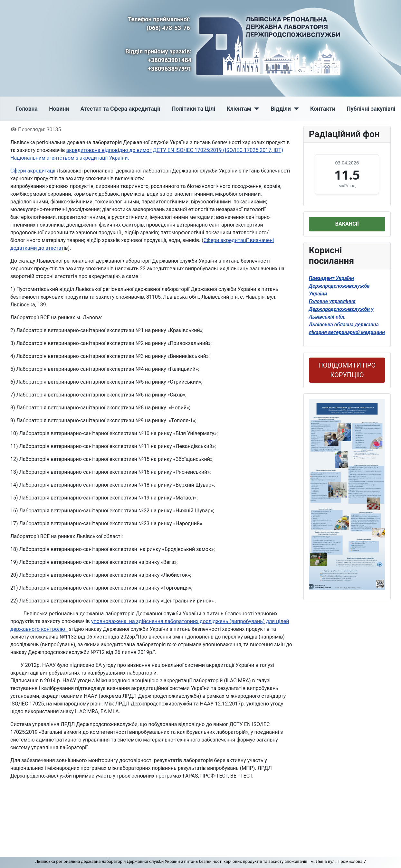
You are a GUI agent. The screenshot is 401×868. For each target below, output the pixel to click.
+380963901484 (170, 60)
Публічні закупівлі (371, 109)
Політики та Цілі (193, 109)
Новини (59, 109)
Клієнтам (239, 109)
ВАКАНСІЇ (347, 224)
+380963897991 (170, 69)
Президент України (331, 278)
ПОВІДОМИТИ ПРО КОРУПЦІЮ (347, 370)
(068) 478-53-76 (168, 28)
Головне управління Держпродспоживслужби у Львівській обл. (341, 309)
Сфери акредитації (33, 171)
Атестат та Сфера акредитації (120, 109)
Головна (27, 109)
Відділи (281, 109)
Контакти (323, 109)
